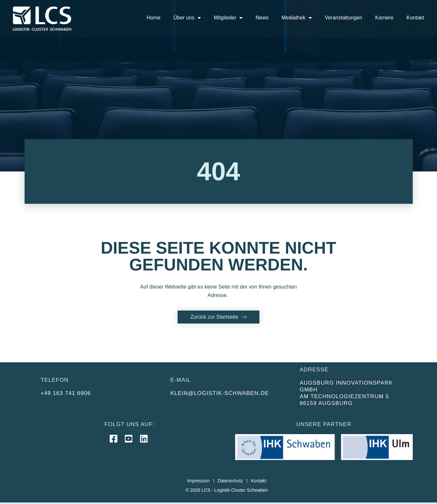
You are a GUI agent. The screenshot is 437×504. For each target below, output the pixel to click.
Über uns (187, 18)
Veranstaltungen (344, 18)
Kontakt (415, 18)
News (262, 18)
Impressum (198, 481)
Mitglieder (228, 18)
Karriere (384, 18)
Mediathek (297, 18)
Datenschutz (230, 481)
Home (153, 18)
